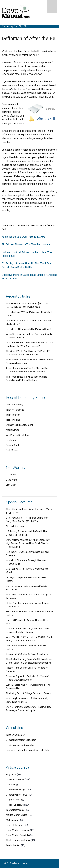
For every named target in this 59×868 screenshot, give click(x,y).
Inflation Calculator (15, 735)
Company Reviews (15, 780)
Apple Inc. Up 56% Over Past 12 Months (24, 237)
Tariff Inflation (13, 415)
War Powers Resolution (17, 435)
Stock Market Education (18, 830)
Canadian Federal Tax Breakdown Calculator (28, 750)
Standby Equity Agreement (19, 425)
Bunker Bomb (13, 445)
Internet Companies (16, 810)
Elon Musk (11, 485)
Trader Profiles (13, 845)
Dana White (12, 480)
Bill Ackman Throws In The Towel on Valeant (26, 245)
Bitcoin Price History (16, 526)
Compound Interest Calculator (21, 740)
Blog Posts (11, 775)
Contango (11, 440)
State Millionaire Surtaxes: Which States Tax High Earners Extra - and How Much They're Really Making (28, 543)
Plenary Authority (15, 405)
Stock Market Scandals (17, 835)
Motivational (12, 820)
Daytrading (11, 785)
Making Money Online (17, 815)
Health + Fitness (14, 800)
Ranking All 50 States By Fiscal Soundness (27, 654)
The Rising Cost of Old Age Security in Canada (29, 693)
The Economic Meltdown (18, 840)
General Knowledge (16, 790)
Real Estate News (15, 825)
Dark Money (12, 450)
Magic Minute (13, 430)
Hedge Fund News (15, 805)
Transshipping (13, 420)
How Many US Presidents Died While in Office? (29, 329)
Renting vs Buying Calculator (20, 745)
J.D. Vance (11, 475)
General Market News (17, 795)
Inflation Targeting (15, 410)
